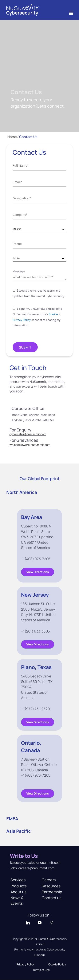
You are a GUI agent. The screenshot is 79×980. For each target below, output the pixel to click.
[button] (71, 13)
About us (18, 892)
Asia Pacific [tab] (19, 831)
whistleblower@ (20, 445)
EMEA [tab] (12, 819)
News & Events (17, 900)
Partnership (52, 892)
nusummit (37, 445)
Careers (49, 880)
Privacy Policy (22, 320)
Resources (51, 886)
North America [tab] (22, 492)
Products (19, 886)
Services (18, 880)
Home (12, 137)
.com (47, 445)
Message (19, 271)
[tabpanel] (39, 656)
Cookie (53, 314)
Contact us (52, 898)
